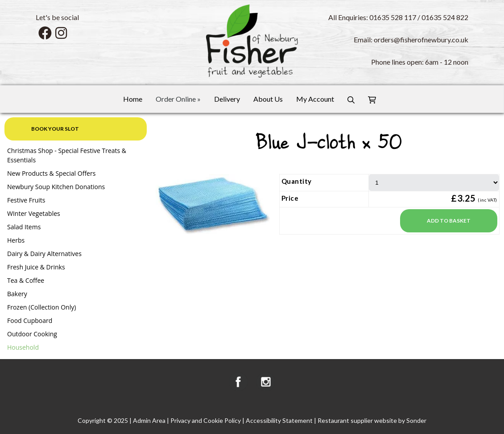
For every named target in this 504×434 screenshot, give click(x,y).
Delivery (227, 99)
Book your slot (55, 129)
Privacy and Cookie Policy (206, 420)
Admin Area (149, 420)
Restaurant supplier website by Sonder (372, 420)
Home (133, 99)
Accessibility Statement (279, 420)
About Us (268, 99)
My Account (315, 99)
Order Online (178, 99)
